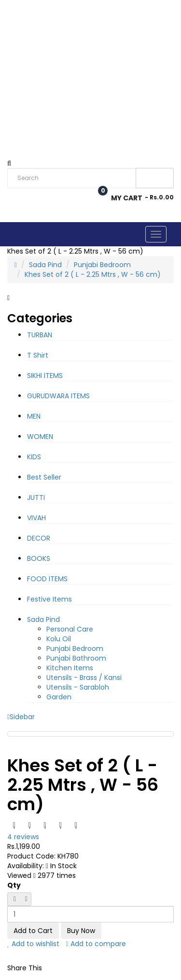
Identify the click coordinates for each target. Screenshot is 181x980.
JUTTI (36, 498)
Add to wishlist (33, 944)
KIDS (34, 457)
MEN (34, 416)
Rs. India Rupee (22, 22)
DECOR (39, 538)
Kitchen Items (70, 668)
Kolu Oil (59, 639)
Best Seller (44, 477)
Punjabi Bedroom (102, 265)
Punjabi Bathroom (76, 658)
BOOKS (39, 558)
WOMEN (40, 437)
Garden (59, 697)
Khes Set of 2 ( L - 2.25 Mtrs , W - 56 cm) (93, 274)
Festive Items (49, 599)
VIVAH (36, 518)
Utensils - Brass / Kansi (84, 678)
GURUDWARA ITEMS (58, 396)
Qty (14, 885)
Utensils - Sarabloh (78, 687)
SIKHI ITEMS (45, 376)
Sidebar (21, 717)
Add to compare (96, 944)
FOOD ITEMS (47, 579)
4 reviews (23, 837)
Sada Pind (45, 265)
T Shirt (38, 355)
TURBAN (40, 335)
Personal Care (70, 629)
